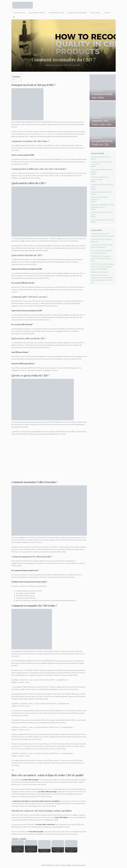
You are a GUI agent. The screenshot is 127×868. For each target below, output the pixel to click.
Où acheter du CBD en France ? (101, 157)
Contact (107, 13)
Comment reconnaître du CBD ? (101, 192)
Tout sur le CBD (19, 13)
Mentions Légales (66, 865)
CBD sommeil (95, 13)
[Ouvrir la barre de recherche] (14, 17)
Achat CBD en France (37, 13)
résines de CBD (48, 789)
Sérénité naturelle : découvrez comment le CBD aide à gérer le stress (101, 258)
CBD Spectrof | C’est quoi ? (100, 272)
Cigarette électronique (77, 13)
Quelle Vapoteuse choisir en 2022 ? (102, 220)
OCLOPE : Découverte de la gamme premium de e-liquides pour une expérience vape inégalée (102, 266)
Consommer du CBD (56, 13)
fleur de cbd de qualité (48, 134)
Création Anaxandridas (79, 865)
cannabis (31, 159)
